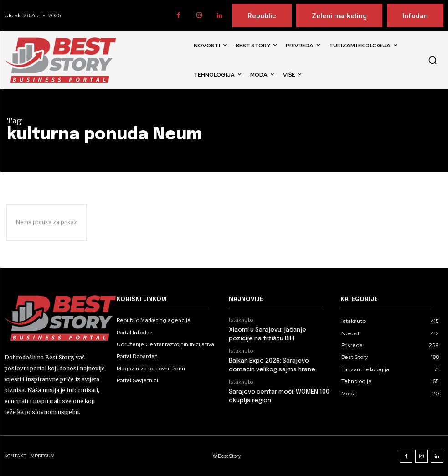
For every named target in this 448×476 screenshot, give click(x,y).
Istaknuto (241, 320)
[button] (433, 60)
